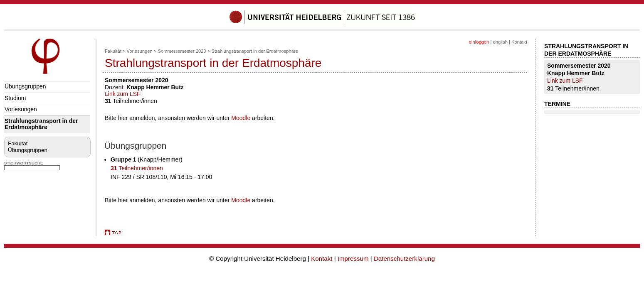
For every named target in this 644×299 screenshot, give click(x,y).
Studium (15, 98)
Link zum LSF (123, 94)
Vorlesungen (21, 109)
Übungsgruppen (25, 86)
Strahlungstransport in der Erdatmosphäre (41, 124)
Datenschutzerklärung (404, 259)
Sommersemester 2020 (182, 51)
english (500, 42)
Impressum (353, 259)
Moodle (241, 118)
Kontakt (519, 42)
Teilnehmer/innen (137, 168)
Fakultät (18, 143)
